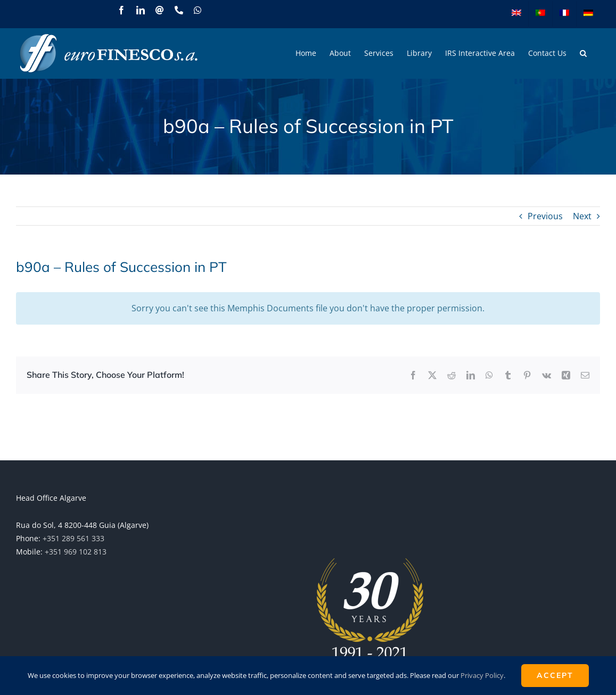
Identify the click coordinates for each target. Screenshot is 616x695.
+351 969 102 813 (76, 552)
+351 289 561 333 (73, 538)
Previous (545, 216)
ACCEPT (555, 675)
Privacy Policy (482, 675)
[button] (583, 53)
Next (582, 216)
